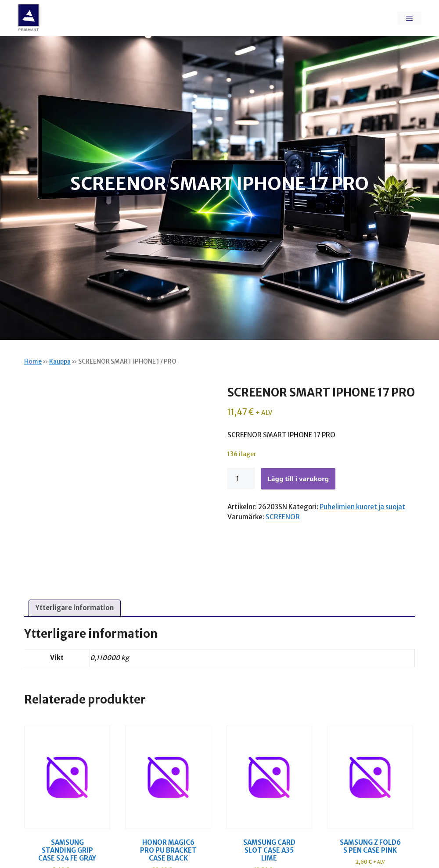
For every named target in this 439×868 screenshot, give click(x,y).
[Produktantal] (241, 479)
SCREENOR (283, 517)
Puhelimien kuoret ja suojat (362, 507)
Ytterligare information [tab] (75, 608)
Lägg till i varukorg (298, 479)
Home (33, 362)
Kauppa (60, 362)
